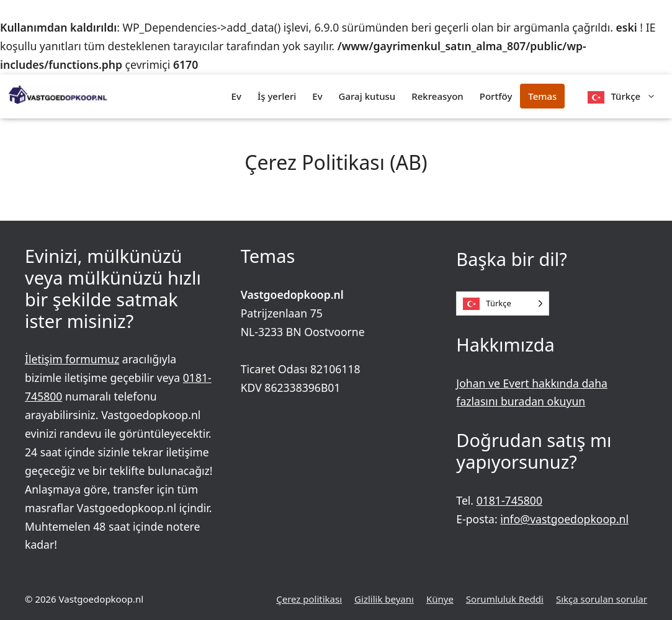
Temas (542, 96)
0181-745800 (509, 500)
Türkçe (637, 96)
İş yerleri (277, 96)
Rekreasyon (437, 96)
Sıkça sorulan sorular (602, 599)
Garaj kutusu (367, 96)
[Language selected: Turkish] (503, 303)
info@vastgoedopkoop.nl (564, 519)
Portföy (496, 96)
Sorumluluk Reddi (505, 599)
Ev (236, 96)
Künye (440, 599)
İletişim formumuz (72, 359)
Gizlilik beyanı (384, 599)
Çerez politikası (309, 599)
